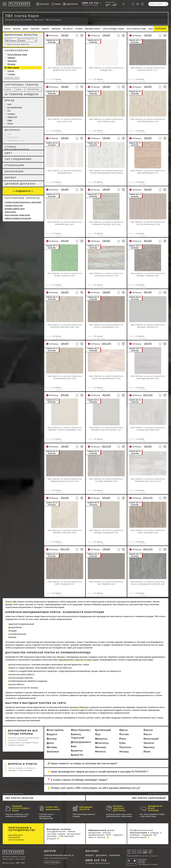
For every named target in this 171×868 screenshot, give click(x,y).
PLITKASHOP (14, 852)
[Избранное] (133, 4)
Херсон (148, 734)
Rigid (8, 120)
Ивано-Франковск (81, 730)
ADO (8, 104)
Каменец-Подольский (78, 736)
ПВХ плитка (68, 29)
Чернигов (149, 743)
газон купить (10, 212)
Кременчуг (77, 751)
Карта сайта (8, 859)
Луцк (98, 734)
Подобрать (23, 191)
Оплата (90, 855)
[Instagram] (145, 852)
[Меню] (5, 4)
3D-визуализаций (144, 836)
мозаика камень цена (15, 209)
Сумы (122, 743)
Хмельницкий (151, 739)
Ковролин (35, 29)
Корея (27, 40)
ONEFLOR (11, 117)
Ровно (123, 739)
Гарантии (115, 855)
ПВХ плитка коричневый (149, 798)
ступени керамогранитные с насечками (23, 202)
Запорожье (53, 752)
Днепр (50, 743)
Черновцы (149, 747)
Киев (74, 746)
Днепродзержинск (81, 742)
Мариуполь (101, 739)
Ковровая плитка (93, 29)
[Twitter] (134, 852)
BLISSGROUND (13, 108)
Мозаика (17, 29)
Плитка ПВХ (11, 602)
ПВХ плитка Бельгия (19, 798)
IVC (8, 111)
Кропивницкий (103, 730)
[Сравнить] (138, 4)
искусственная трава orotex (17, 215)
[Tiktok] (150, 852)
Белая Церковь (55, 730)
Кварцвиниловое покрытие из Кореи (75, 660)
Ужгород (124, 752)
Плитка (7, 29)
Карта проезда (52, 862)
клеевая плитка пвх (14, 205)
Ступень (11, 74)
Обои (151, 29)
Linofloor (10, 114)
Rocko (9, 124)
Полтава (124, 734)
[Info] (56, 4)
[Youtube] (140, 852)
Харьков (148, 730)
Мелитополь (102, 743)
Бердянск (52, 734)
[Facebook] (129, 852)
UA (124, 4)
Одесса (124, 730)
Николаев (101, 747)
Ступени (79, 29)
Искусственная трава (136, 29)
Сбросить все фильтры (17, 44)
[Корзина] (142, 4)
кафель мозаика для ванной (18, 218)
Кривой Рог (77, 755)
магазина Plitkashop (79, 707)
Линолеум (56, 29)
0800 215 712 (90, 3)
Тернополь (125, 747)
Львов (147, 752)
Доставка (102, 855)
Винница (52, 739)
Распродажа (161, 29)
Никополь (100, 752)
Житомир (52, 747)
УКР (18, 863)
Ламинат (45, 29)
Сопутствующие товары (113, 29)
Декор (26, 29)
